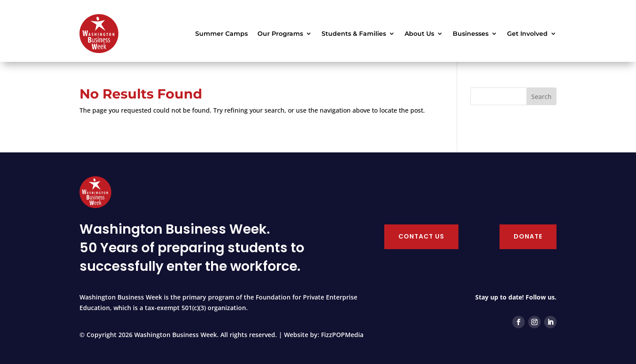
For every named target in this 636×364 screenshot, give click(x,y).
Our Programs (280, 34)
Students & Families (354, 34)
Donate (528, 236)
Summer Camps (221, 34)
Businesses (471, 34)
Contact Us (421, 236)
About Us (419, 34)
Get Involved (527, 34)
